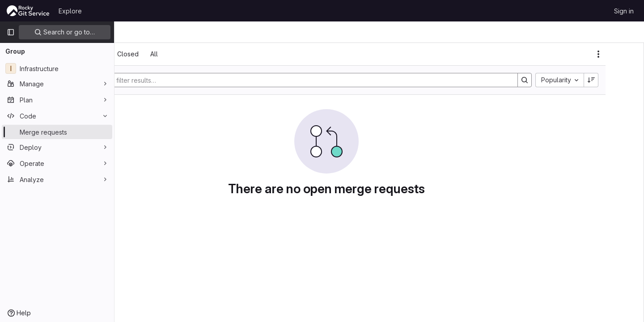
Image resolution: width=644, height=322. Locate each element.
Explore (70, 11)
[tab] (140, 54)
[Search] (347, 80)
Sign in (624, 11)
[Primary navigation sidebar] (11, 32)
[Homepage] (28, 11)
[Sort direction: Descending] (619, 80)
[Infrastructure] (57, 68)
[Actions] (626, 54)
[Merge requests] (57, 132)
